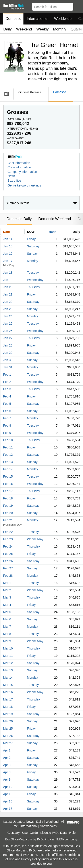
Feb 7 (7, 418)
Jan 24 (8, 316)
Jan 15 (8, 246)
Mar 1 (7, 583)
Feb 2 (7, 382)
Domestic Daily (19, 219)
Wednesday (35, 280)
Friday (31, 239)
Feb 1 (7, 375)
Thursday (33, 287)
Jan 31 (8, 367)
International (37, 19)
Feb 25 (8, 554)
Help (72, 833)
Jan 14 (8, 239)
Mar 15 (8, 685)
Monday (33, 261)
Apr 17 (8, 809)
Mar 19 (8, 714)
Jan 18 (8, 273)
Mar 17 (8, 699)
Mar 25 (8, 729)
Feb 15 (8, 476)
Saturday (33, 246)
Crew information (19, 167)
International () (22, 129)
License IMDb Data (53, 833)
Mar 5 (7, 612)
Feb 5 (7, 404)
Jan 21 (8, 294)
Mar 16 (8, 692)
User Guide (30, 833)
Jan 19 (8, 280)
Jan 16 (8, 254)
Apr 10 (8, 787)
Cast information (19, 163)
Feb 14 (8, 469)
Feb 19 (8, 506)
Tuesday (33, 273)
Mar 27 (8, 743)
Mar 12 (8, 663)
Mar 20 (8, 721)
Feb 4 (7, 396)
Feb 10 (8, 440)
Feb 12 (8, 455)
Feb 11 (8, 447)
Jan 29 (8, 353)
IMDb (60, 839)
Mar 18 (8, 707)
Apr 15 (8, 794)
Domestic (13, 19)
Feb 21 (8, 520)
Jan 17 (8, 261)
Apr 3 (7, 765)
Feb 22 (8, 532)
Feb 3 (7, 389)
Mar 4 (7, 605)
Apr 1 (7, 750)
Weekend (24, 29)
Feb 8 (7, 426)
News (11, 176)
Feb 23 (8, 539)
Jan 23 (8, 309)
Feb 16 (8, 484)
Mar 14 (8, 678)
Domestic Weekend (55, 219)
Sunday (32, 254)
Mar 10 (8, 648)
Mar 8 (7, 634)
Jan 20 (8, 287)
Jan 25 (8, 324)
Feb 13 (8, 462)
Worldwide (63, 19)
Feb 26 (8, 561)
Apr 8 (7, 772)
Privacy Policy (31, 859)
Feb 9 (7, 433)
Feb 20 (8, 513)
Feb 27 (8, 568)
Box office (14, 181)
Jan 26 (8, 331)
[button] (78, 6)
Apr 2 (7, 758)
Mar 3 (7, 597)
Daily (8, 29)
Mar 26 (8, 736)
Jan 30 (8, 360)
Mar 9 (7, 641)
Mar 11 (8, 656)
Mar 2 (7, 590)
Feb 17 (8, 491)
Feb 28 (8, 576)
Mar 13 (8, 670)
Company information (22, 172)
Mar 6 (7, 619)
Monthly (60, 29)
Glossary (13, 833)
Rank (52, 232)
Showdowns (48, 826)
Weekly (42, 29)
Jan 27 (8, 338)
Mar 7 (7, 627)
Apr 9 (7, 780)
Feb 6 (7, 411)
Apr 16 (8, 801)
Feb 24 (8, 546)
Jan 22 (8, 302)
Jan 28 (8, 345)
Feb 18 (8, 498)
